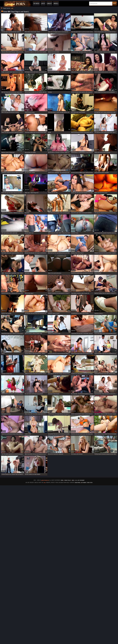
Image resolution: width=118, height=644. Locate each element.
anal (12, 8)
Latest (43, 3)
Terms (62, 480)
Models (56, 3)
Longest (49, 3)
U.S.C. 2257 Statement (80, 480)
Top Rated (36, 3)
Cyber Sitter (90, 483)
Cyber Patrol (78, 483)
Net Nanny (84, 483)
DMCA (73, 480)
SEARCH (114, 3)
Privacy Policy (68, 480)
